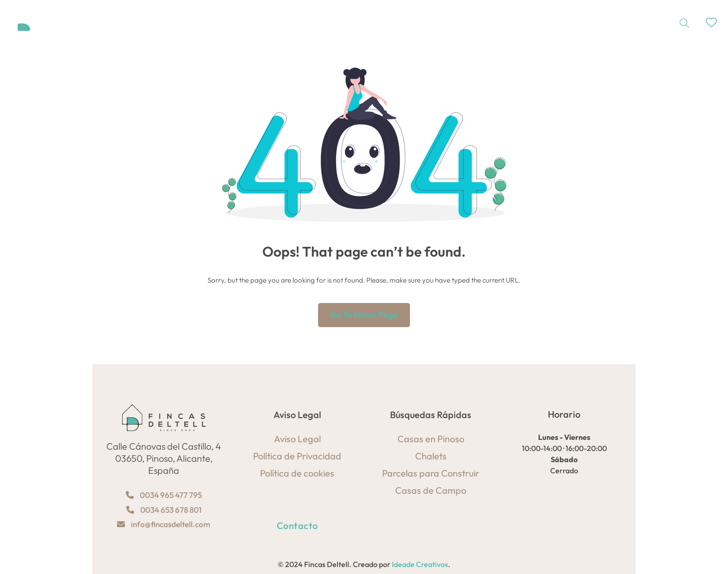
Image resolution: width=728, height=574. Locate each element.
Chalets (431, 456)
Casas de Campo (431, 490)
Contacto (297, 526)
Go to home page (364, 315)
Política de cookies (297, 473)
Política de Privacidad (297, 456)
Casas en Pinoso (431, 439)
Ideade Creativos (420, 564)
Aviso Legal (297, 439)
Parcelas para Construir (431, 473)
